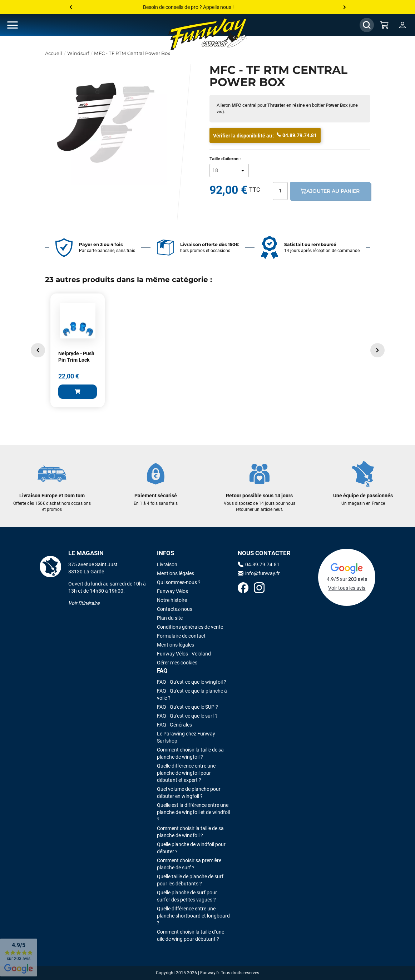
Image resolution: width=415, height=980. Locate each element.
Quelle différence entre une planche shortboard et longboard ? (193, 916)
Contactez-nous (175, 609)
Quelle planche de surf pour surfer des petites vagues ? (187, 896)
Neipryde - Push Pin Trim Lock (76, 357)
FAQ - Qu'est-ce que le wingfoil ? (192, 682)
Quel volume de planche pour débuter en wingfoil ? (189, 793)
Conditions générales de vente (190, 627)
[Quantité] (280, 191)
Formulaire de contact (181, 636)
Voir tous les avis (347, 588)
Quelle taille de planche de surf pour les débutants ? (190, 880)
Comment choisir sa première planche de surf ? (189, 864)
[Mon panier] (385, 25)
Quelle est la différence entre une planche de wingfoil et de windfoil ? (193, 812)
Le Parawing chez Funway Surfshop (186, 737)
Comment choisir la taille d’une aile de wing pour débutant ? (191, 935)
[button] (38, 350)
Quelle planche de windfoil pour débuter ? (191, 848)
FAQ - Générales (174, 725)
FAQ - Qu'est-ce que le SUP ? (187, 707)
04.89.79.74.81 (297, 135)
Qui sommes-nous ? (179, 582)
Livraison (167, 564)
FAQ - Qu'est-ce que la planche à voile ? (192, 694)
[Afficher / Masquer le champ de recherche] (367, 25)
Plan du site (170, 618)
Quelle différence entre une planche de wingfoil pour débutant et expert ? (186, 773)
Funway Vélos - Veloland (184, 654)
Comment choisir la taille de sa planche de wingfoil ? (190, 753)
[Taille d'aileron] (229, 170)
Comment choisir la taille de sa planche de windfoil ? (190, 832)
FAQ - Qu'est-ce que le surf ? (187, 716)
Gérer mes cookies (177, 663)
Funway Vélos (172, 591)
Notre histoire (172, 600)
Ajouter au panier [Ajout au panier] (330, 191)
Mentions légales (176, 573)
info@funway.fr (259, 573)
